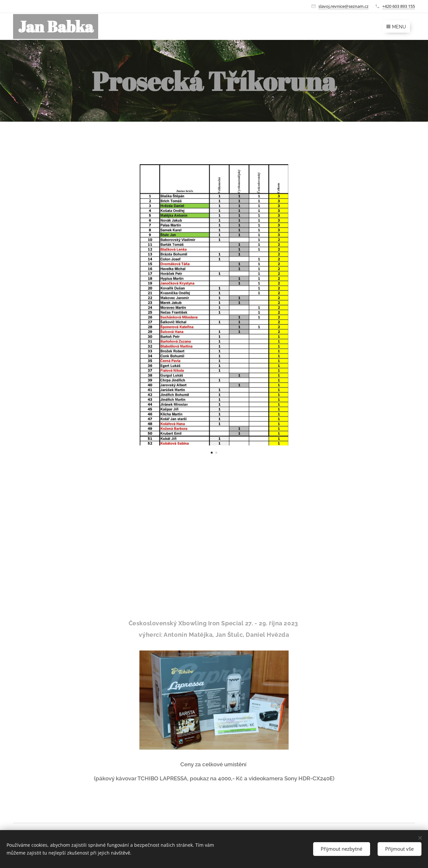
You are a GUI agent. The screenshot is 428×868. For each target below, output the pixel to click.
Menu (396, 27)
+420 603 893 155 (399, 6)
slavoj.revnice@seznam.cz (343, 6)
